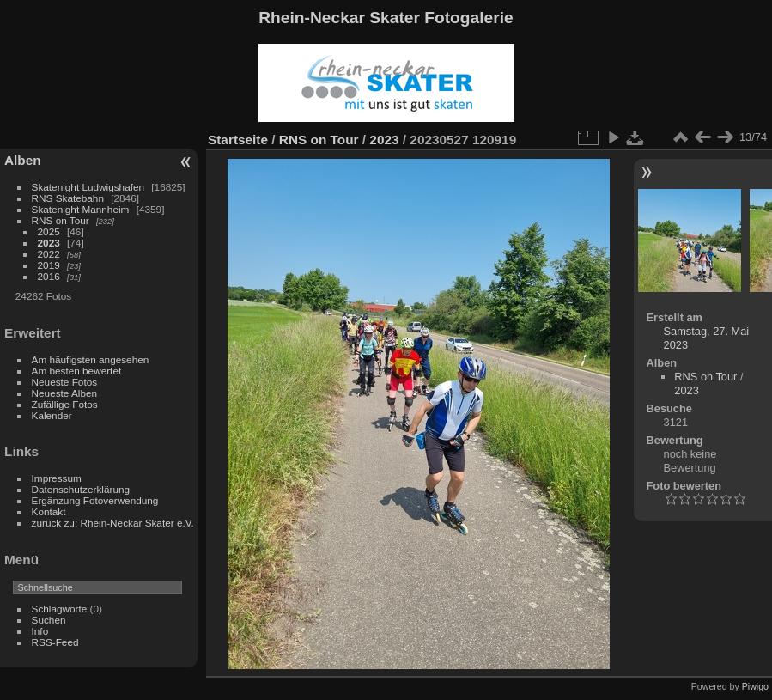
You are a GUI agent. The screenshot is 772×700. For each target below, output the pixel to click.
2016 (49, 276)
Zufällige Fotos (65, 404)
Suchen (49, 620)
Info (40, 631)
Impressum (57, 478)
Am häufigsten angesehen (91, 359)
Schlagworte (60, 609)
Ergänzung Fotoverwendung (95, 500)
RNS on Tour (61, 220)
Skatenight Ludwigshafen (88, 187)
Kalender (52, 415)
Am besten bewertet (77, 371)
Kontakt (49, 511)
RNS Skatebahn (68, 198)
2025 (49, 231)
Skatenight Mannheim (81, 209)
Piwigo (755, 686)
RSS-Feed (55, 642)
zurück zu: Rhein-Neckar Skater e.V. (113, 523)
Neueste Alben (65, 393)
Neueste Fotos (65, 382)
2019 (49, 265)
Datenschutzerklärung (81, 489)
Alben (23, 160)
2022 (49, 254)
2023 (49, 243)
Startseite (238, 140)
